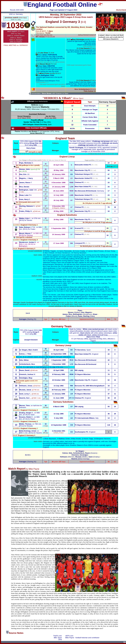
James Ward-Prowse (96, 251)
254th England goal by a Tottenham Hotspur (87, 297)
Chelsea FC (79, 182)
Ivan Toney (111, 251)
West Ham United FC (83, 187)
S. (27, 206)
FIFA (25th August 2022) (30, 141)
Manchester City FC (82, 170)
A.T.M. (27, 227)
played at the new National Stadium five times (75, 277)
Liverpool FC (80, 243)
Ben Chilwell (50, 253)
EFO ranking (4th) (31, 143)
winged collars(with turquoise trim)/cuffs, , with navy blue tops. (93, 143)
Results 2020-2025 (17, 10)
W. (26, 211)
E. (25, 199)
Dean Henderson (64, 253)
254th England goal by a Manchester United (90, 295)
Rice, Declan (24, 187)
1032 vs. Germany (16, 14)
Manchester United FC (84, 178)
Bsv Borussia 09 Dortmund (85, 191)
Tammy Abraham (80, 253)
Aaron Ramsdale (65, 251)
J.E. (25, 174)
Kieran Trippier (50, 251)
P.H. (26, 195)
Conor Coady (80, 251)
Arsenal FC (79, 228)
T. (26, 183)
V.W (28, 190)
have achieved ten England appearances (91, 266)
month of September (50, 300)
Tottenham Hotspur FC (84, 199)
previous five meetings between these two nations (64, 287)
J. (26, 178)
